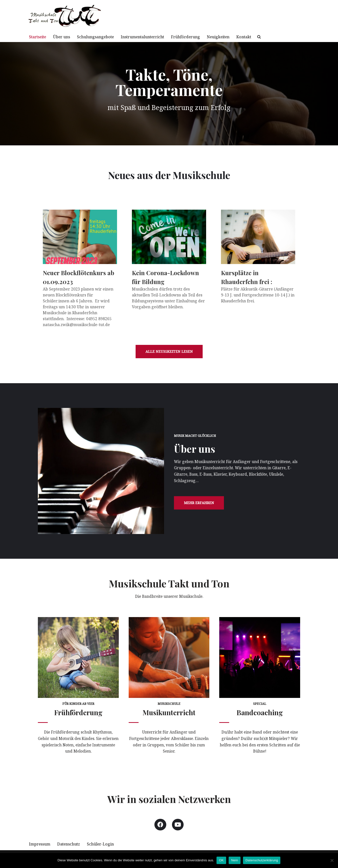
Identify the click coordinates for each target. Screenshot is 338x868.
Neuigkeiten (232, 37)
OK (221, 860)
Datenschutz (71, 849)
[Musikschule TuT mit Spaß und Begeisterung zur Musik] (65, 16)
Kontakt (259, 37)
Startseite (39, 37)
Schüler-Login (105, 849)
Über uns (64, 37)
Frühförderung (197, 37)
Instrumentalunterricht (151, 37)
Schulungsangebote (100, 37)
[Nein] (332, 860)
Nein (235, 860)
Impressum (40, 849)
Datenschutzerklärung (262, 860)
